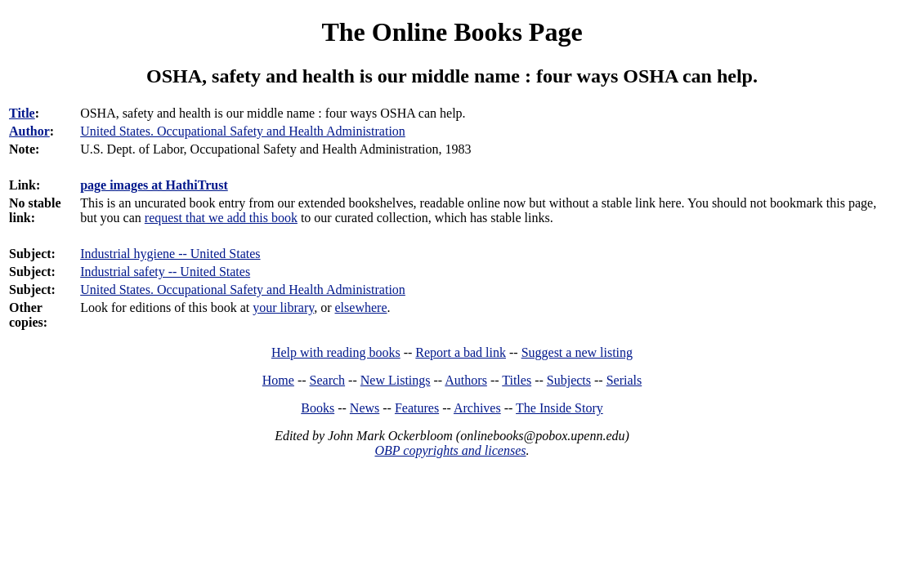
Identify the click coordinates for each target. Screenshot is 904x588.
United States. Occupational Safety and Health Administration (243, 290)
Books (318, 408)
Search (328, 380)
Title (22, 113)
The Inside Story (559, 408)
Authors (466, 380)
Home (278, 380)
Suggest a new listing (577, 352)
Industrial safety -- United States (165, 272)
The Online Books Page (452, 32)
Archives (477, 408)
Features (417, 408)
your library (283, 307)
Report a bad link (461, 352)
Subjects (569, 380)
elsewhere (361, 307)
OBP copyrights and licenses (450, 450)
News (365, 408)
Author (29, 131)
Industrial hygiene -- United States (170, 254)
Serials (624, 380)
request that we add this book (221, 218)
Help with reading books (336, 352)
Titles (517, 380)
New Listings (396, 380)
